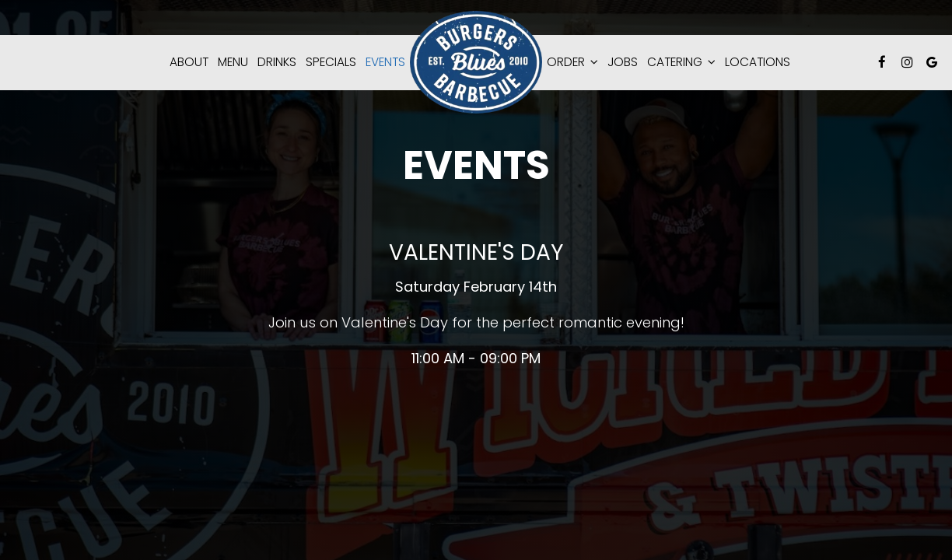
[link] (476, 62)
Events (385, 62)
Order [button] (572, 62)
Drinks (277, 62)
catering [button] (681, 62)
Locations (758, 62)
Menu (233, 62)
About (189, 62)
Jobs (623, 62)
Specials (331, 62)
